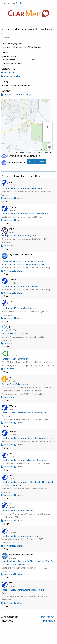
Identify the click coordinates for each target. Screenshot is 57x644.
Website (19, 198)
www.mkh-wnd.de (11, 76)
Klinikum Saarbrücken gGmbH (16, 384)
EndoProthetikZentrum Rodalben (17, 511)
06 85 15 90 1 (8, 72)
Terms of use (19, 152)
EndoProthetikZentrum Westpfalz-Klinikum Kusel (25, 214)
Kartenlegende (37, 162)
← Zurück (6, 38)
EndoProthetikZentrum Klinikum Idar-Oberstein (24, 460)
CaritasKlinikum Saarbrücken (15, 359)
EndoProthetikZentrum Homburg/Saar (20, 286)
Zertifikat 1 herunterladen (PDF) (18, 94)
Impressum (49, 621)
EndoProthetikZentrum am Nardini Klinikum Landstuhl (27, 438)
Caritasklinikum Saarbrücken (15, 333)
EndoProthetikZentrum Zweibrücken (19, 308)
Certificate (8, 198)
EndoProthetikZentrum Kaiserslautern (20, 536)
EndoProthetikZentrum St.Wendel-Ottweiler (22, 188)
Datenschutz (48, 617)
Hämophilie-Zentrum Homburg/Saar (19, 236)
